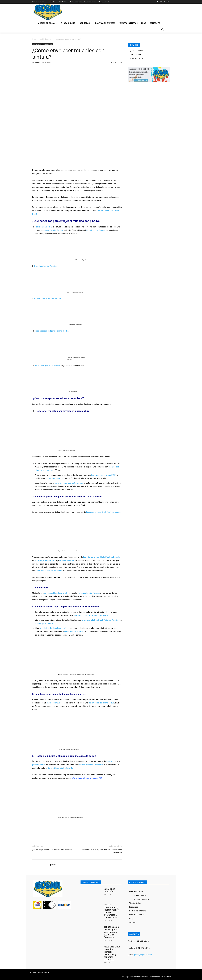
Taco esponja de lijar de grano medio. (52, 331)
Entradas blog (48, 44)
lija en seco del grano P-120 (101, 703)
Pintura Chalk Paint (44, 227)
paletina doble (39, 765)
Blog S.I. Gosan (44, 39)
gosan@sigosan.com (143, 955)
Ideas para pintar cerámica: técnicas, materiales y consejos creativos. (112, 953)
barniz (109, 761)
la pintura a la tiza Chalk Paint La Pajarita (102, 557)
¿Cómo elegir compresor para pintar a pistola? (52, 850)
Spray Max (69, 483)
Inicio (34, 39)
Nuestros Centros (137, 58)
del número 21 (54, 628)
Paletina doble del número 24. (48, 298)
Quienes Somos (136, 51)
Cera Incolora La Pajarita (45, 266)
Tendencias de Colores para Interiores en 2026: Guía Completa (111, 932)
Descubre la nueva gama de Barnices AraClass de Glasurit (102, 851)
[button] (162, 29)
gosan (38, 62)
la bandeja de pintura (44, 624)
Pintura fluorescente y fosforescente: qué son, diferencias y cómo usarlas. (111, 911)
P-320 (104, 475)
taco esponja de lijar (56, 703)
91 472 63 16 (144, 948)
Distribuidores (135, 55)
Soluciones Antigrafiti (109, 890)
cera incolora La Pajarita (89, 593)
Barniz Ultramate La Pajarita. (61, 768)
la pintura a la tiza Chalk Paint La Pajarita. (104, 512)
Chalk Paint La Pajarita (54, 230)
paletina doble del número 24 (56, 593)
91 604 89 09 (143, 941)
